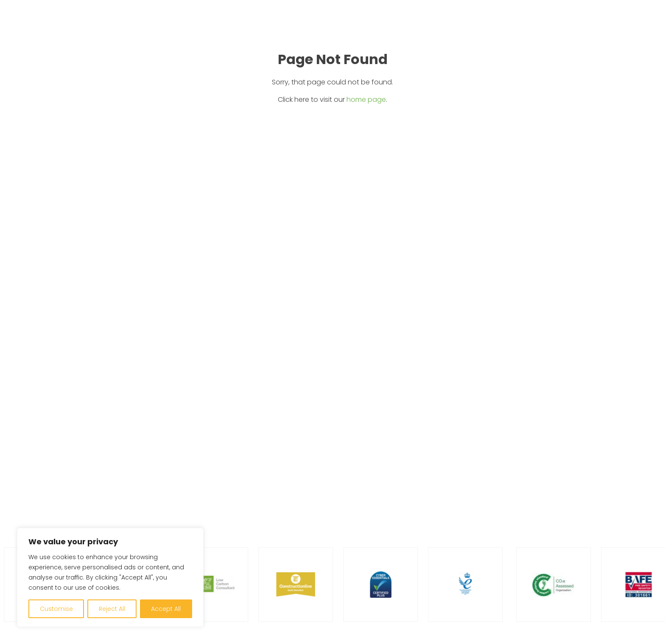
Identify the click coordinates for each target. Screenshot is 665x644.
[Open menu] (641, 28)
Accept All (166, 609)
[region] (110, 577)
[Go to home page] (47, 28)
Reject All (112, 609)
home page (366, 99)
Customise (56, 609)
